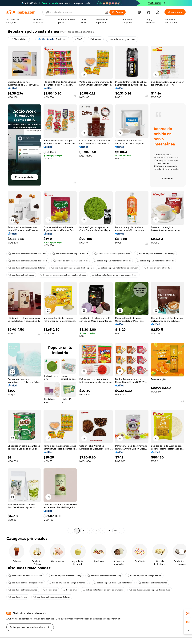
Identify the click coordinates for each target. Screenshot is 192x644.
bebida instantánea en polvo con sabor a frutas (63, 275)
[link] (188, 614)
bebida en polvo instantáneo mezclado (27, 254)
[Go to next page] (122, 531)
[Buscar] (118, 12)
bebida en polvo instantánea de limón (27, 268)
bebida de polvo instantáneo (153, 583)
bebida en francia (18, 597)
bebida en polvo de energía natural (144, 576)
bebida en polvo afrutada (157, 268)
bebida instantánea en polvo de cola (70, 254)
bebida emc (50, 590)
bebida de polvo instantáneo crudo (70, 261)
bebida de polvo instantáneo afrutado (112, 261)
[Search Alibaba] (74, 12)
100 (115, 531)
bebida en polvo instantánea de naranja (155, 254)
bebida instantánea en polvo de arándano (103, 590)
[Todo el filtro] (19, 39)
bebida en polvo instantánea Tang (65, 576)
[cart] (149, 13)
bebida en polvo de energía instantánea (68, 583)
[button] (106, 12)
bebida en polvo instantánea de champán (72, 268)
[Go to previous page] (70, 531)
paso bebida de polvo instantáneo (25, 576)
